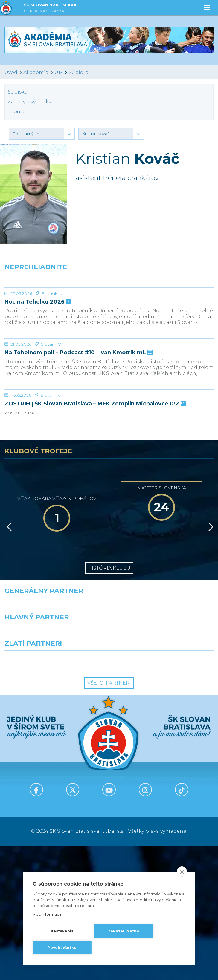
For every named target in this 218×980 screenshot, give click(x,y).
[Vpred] (210, 661)
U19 (59, 72)
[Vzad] (8, 661)
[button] (42, 134)
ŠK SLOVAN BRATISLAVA (50, 9)
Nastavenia (62, 931)
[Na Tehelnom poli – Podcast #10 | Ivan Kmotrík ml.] (109, 406)
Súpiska (79, 72)
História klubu (109, 703)
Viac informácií (47, 914)
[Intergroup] (55, 796)
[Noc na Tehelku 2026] (109, 310)
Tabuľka (18, 112)
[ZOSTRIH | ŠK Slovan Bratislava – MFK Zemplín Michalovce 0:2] (109, 502)
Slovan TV (51, 434)
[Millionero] (164, 770)
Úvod (11, 72)
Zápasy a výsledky (29, 102)
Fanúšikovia (54, 338)
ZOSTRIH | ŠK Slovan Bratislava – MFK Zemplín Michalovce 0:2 (95, 538)
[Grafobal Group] (164, 796)
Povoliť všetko (62, 948)
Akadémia (36, 72)
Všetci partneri (109, 817)
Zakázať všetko (124, 931)
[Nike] (109, 743)
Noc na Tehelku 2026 (37, 347)
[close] (182, 872)
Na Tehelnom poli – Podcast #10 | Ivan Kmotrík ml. (78, 442)
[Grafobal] (55, 770)
